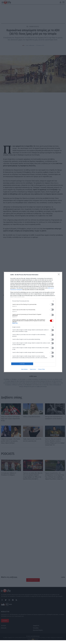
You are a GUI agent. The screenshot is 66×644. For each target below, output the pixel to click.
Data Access (33, 370)
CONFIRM (23, 364)
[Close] (59, 274)
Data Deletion (24, 370)
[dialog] (33, 322)
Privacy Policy (41, 370)
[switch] (52, 304)
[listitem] (33, 301)
